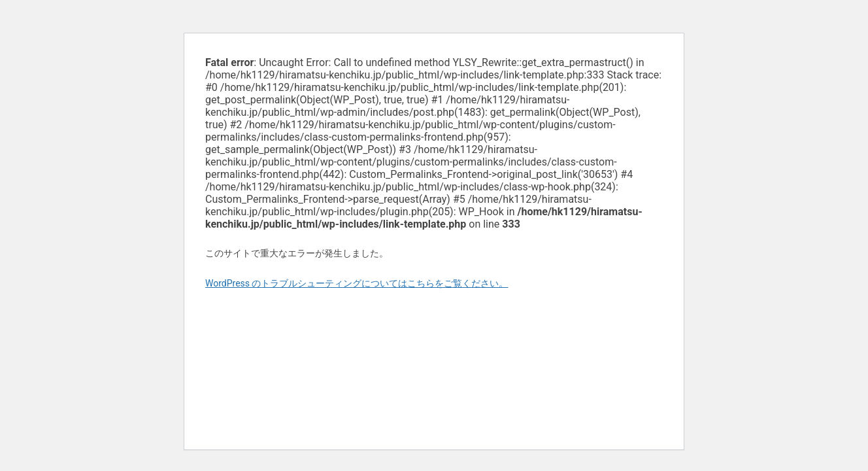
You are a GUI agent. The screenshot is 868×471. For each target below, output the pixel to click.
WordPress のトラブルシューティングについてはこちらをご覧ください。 (357, 283)
